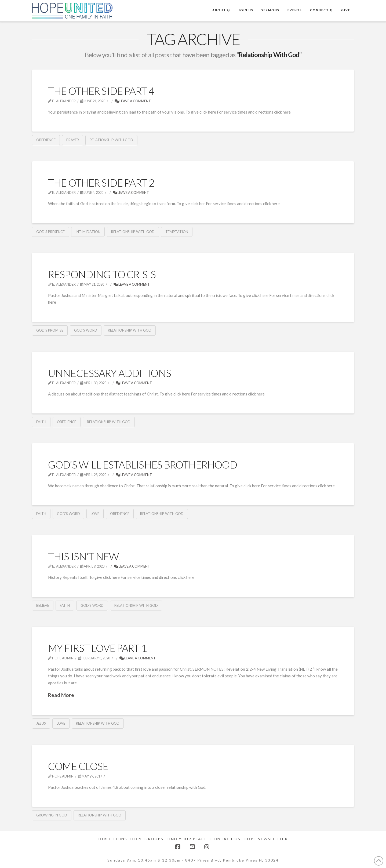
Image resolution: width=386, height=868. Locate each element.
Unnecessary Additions (110, 373)
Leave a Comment (133, 101)
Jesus (41, 723)
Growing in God (52, 815)
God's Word (86, 330)
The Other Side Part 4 (101, 91)
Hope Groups (147, 839)
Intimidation (88, 232)
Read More (61, 695)
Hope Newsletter (266, 839)
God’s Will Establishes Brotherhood (143, 465)
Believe (43, 605)
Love (95, 514)
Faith (41, 422)
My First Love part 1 (97, 648)
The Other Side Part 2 (101, 183)
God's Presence (50, 232)
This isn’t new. (84, 556)
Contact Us (225, 839)
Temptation (177, 232)
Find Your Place (187, 839)
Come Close (78, 766)
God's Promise (50, 330)
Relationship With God (111, 140)
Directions (113, 839)
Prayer (73, 140)
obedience (46, 140)
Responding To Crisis (102, 274)
